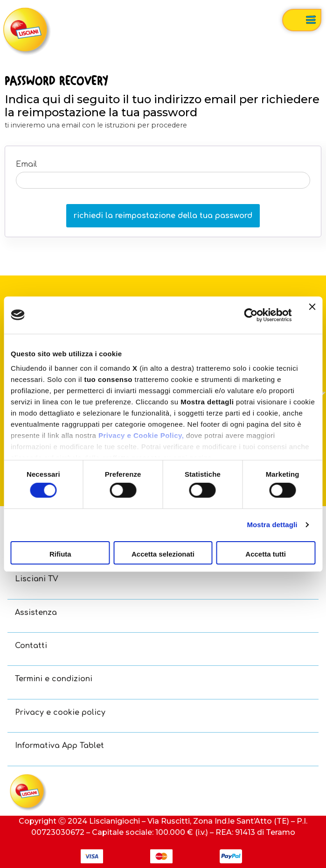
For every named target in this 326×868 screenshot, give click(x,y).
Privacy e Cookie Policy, (141, 435)
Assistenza (36, 613)
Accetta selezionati (163, 554)
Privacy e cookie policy (60, 713)
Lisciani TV (37, 579)
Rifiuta (60, 554)
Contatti (31, 646)
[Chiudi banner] (312, 315)
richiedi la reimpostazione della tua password (163, 216)
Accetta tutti (266, 554)
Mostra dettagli (272, 525)
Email (26, 164)
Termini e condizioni (54, 679)
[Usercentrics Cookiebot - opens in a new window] (251, 315)
